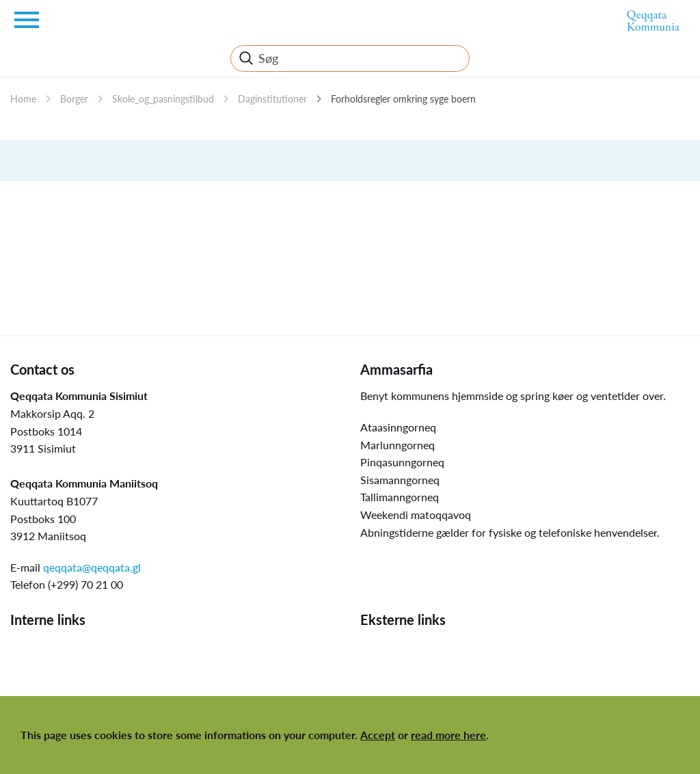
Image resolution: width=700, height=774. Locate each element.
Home (23, 99)
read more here (448, 735)
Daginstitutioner (272, 99)
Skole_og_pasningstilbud (163, 99)
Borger (74, 99)
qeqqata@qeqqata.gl (92, 567)
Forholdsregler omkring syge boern (403, 99)
